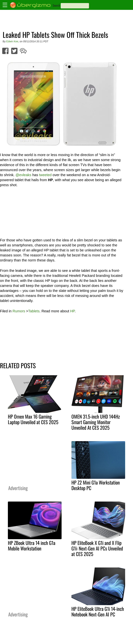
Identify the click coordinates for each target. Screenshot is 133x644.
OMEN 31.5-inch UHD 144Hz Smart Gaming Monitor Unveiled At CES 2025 (96, 422)
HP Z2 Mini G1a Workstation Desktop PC (96, 485)
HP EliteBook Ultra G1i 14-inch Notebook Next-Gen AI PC (98, 611)
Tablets (34, 311)
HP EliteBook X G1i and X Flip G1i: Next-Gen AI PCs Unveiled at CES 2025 (97, 548)
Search (56, 5)
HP (72, 311)
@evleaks (23, 175)
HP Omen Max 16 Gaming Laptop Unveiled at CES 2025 (33, 419)
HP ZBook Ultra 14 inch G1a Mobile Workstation (32, 546)
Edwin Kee (12, 41)
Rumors (19, 311)
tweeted (45, 175)
